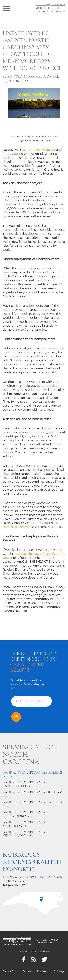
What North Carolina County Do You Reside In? (28, 684)
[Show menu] (7, 8)
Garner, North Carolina (39, 150)
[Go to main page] (51, 8)
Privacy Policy (10, 971)
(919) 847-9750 (18, 885)
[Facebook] (24, 959)
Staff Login (59, 971)
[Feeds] (34, 959)
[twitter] (44, 959)
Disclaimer (43, 971)
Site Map (28, 971)
